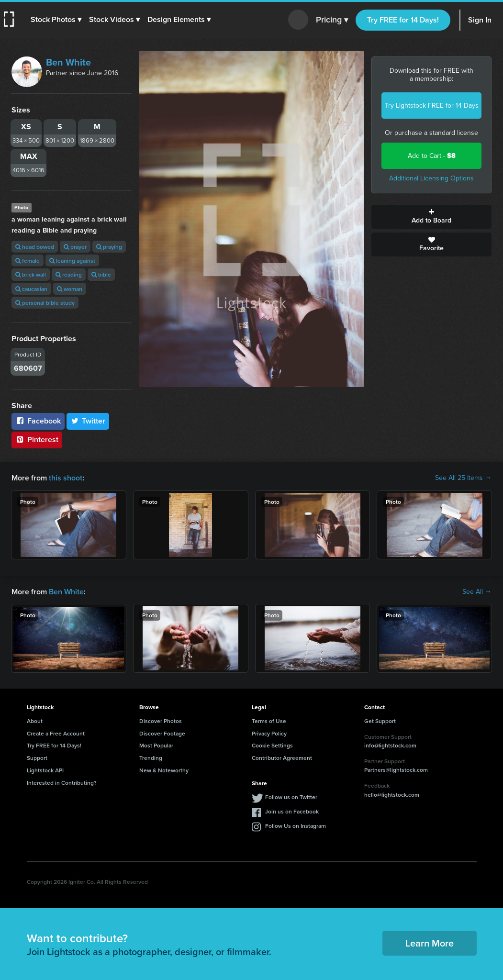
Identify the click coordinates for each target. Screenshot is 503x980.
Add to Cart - (432, 156)
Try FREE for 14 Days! (403, 20)
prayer (75, 247)
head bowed (35, 247)
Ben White (68, 62)
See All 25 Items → (463, 478)
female (28, 261)
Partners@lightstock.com (396, 770)
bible (101, 274)
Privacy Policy (269, 733)
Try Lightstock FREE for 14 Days (432, 106)
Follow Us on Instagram (296, 826)
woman (70, 289)
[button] (56, 20)
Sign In (480, 20)
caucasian (31, 289)
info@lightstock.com (390, 745)
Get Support (380, 721)
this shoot (66, 478)
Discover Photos (161, 721)
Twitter (88, 421)
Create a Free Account (56, 733)
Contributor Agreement (282, 758)
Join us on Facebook (292, 811)
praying (109, 247)
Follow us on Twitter (291, 797)
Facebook (38, 421)
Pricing (332, 20)
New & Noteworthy (164, 770)
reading (69, 274)
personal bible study (45, 303)
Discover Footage (162, 733)
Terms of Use (269, 721)
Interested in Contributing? (62, 783)
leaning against (72, 261)
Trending (151, 758)
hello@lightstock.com (392, 795)
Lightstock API (45, 770)
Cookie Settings (272, 745)
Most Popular (156, 745)
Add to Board (431, 217)
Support (37, 758)
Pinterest (37, 440)
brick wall (31, 274)
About (35, 721)
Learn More (430, 943)
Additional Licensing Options (431, 178)
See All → (477, 592)
